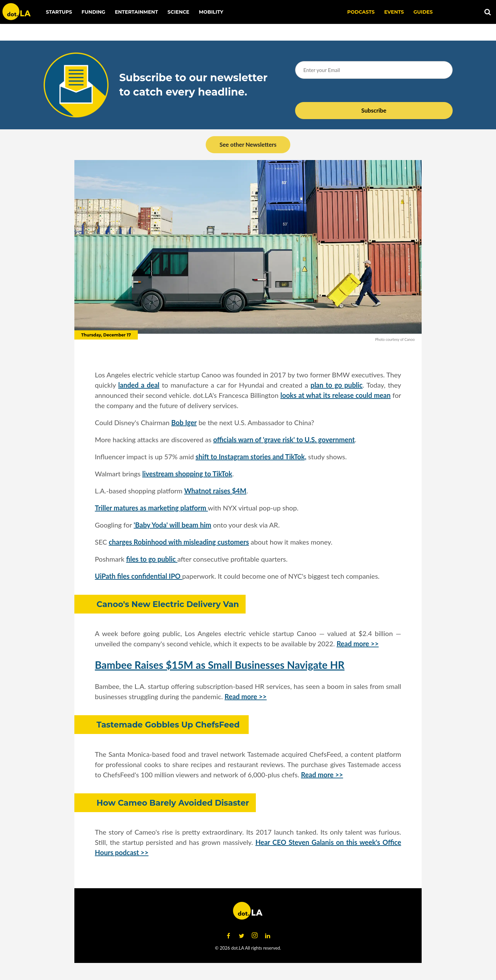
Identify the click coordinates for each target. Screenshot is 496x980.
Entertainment (136, 12)
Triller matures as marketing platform (151, 508)
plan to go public (337, 385)
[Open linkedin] (267, 936)
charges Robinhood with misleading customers (179, 542)
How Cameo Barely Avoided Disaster (173, 803)
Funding (93, 12)
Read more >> (358, 644)
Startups (59, 12)
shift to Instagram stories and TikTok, (251, 457)
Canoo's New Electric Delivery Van (168, 604)
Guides (423, 12)
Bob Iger (184, 422)
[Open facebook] (229, 936)
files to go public (152, 559)
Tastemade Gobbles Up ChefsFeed (169, 725)
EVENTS (394, 12)
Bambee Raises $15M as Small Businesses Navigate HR (220, 665)
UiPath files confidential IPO (138, 576)
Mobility (211, 12)
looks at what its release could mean (335, 395)
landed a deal (139, 385)
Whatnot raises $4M (215, 491)
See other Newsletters (248, 145)
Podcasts (361, 12)
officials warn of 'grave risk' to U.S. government (284, 439)
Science (178, 12)
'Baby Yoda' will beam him (172, 525)
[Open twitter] (242, 936)
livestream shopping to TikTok (187, 474)
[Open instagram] (254, 936)
